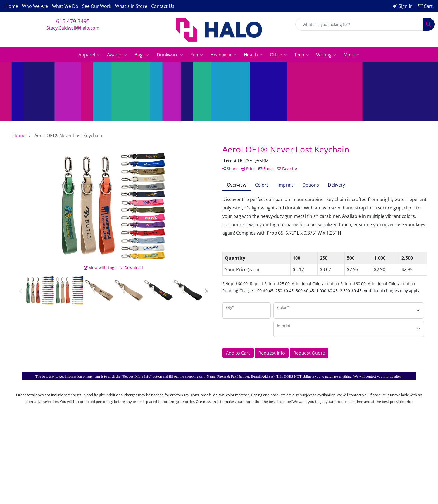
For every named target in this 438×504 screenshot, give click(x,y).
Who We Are (35, 6)
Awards (117, 55)
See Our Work (97, 6)
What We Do (65, 6)
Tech (302, 55)
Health (253, 55)
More (352, 55)
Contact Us (163, 6)
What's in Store (131, 6)
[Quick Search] (359, 24)
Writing (326, 55)
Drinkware (170, 55)
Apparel (89, 55)
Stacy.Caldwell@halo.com (73, 28)
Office (278, 55)
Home (12, 6)
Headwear (223, 55)
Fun (197, 55)
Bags (142, 55)
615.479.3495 (73, 21)
